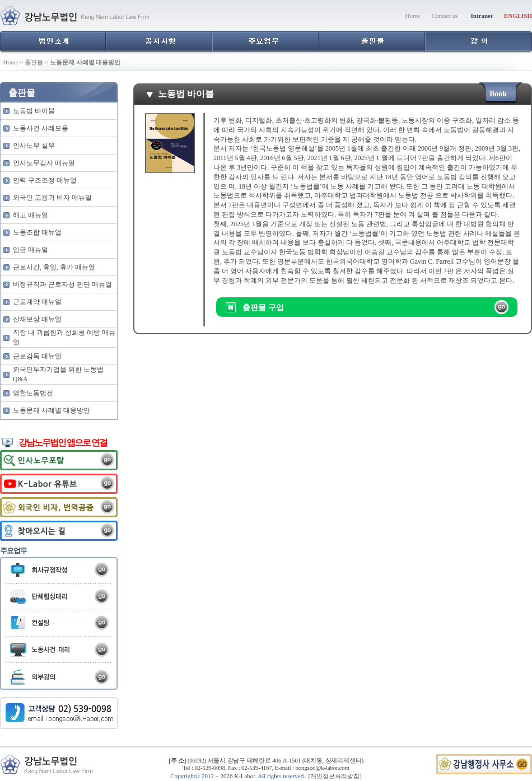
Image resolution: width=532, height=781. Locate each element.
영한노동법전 (33, 393)
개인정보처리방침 (335, 776)
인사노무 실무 (34, 146)
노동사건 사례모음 (41, 128)
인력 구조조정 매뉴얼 (45, 180)
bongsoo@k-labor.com (322, 768)
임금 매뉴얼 (31, 250)
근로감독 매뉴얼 (37, 356)
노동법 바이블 (34, 111)
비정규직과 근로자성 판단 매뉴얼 (62, 284)
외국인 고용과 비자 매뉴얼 (52, 198)
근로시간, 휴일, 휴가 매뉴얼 (54, 267)
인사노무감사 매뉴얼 (44, 163)
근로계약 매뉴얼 (37, 302)
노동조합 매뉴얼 (37, 232)
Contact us (445, 16)
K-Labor (244, 776)
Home (413, 16)
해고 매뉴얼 (31, 215)
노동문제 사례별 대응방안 (52, 410)
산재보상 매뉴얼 (37, 319)
